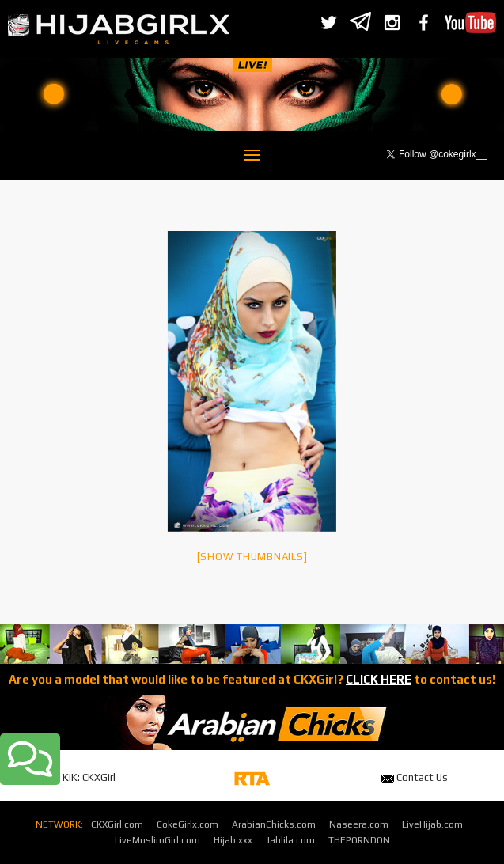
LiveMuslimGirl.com (157, 840)
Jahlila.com (290, 840)
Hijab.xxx (233, 840)
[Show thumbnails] (252, 557)
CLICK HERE (379, 679)
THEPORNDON (359, 840)
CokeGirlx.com (188, 824)
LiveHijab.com (432, 824)
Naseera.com (359, 824)
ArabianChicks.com (274, 824)
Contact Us (415, 777)
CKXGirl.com (117, 824)
